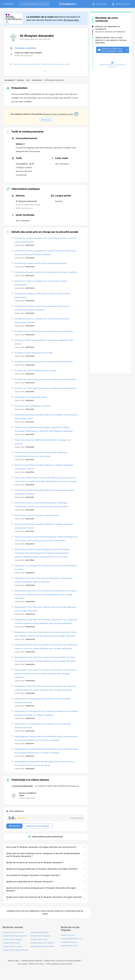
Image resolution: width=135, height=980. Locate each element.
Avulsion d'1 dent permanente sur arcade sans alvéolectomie (44, 362)
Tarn (28, 80)
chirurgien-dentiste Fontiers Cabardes (42, 946)
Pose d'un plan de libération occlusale (33, 406)
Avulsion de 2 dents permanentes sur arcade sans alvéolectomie (45, 379)
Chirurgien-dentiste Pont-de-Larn (35, 39)
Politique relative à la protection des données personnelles (62, 961)
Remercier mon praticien (38, 826)
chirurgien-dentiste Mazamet (40, 932)
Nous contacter (22, 964)
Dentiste (21, 80)
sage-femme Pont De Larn (69, 946)
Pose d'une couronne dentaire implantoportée (37, 515)
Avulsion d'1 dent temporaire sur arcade (34, 353)
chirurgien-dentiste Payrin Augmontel (15, 936)
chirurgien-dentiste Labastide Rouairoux (15, 950)
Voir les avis (46, 120)
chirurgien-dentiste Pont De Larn (13, 932)
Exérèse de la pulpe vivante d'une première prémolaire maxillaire (46, 272)
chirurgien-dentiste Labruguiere (40, 936)
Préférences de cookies (36, 964)
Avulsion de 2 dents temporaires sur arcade (35, 370)
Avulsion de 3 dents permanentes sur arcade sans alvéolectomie (45, 388)
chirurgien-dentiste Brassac (11, 943)
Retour (9, 4)
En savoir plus (71, 20)
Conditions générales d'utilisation (32, 961)
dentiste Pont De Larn (68, 935)
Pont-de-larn (37, 80)
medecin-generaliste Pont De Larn (72, 939)
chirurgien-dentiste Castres (39, 939)
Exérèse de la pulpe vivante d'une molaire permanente (41, 263)
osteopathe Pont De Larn (69, 942)
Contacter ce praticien (23, 48)
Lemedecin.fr (10, 80)
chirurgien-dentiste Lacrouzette (13, 946)
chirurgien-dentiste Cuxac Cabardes (42, 943)
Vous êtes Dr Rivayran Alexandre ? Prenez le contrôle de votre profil (40, 64)
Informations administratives (46, 837)
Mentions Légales (13, 961)
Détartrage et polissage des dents (31, 397)
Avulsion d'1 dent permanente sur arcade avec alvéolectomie (44, 331)
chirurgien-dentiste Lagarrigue (12, 939)
